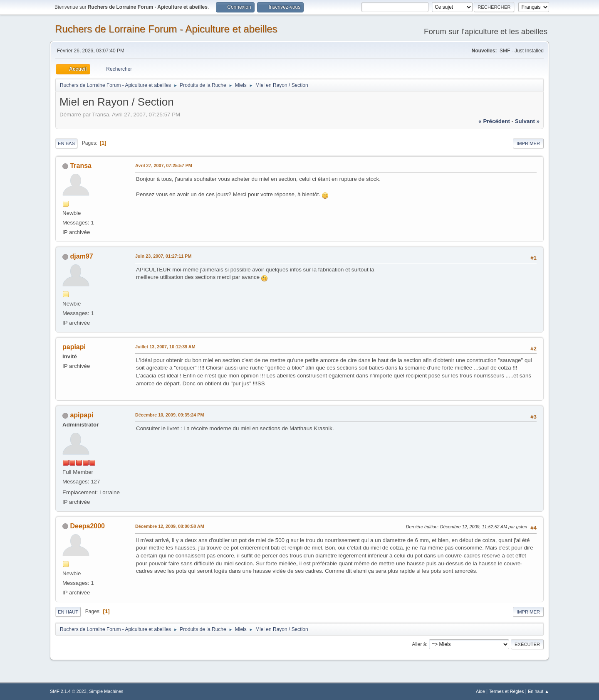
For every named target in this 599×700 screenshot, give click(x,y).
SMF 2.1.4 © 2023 (68, 691)
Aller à (419, 644)
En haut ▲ (538, 691)
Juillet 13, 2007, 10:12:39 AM (165, 347)
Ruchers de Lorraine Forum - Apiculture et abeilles (166, 29)
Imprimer (528, 143)
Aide (480, 691)
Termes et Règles (506, 691)
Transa (81, 166)
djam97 (81, 256)
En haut (68, 612)
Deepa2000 (87, 526)
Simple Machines (106, 691)
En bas (66, 143)
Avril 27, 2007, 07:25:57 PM (164, 165)
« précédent (494, 121)
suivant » (527, 121)
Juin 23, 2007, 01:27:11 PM (163, 256)
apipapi (82, 415)
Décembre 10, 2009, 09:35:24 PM (170, 415)
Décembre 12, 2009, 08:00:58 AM (170, 526)
